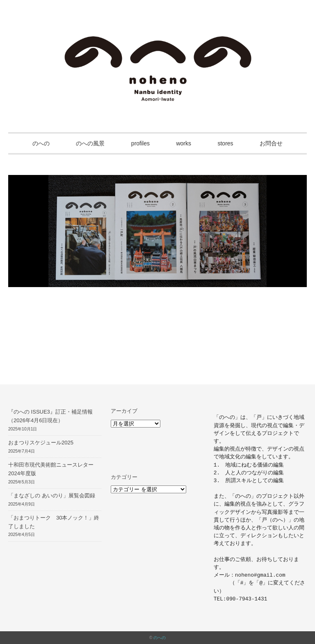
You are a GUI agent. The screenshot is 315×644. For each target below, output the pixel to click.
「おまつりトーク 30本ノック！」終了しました (54, 522)
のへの (41, 143)
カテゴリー (124, 477)
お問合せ (271, 143)
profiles (140, 143)
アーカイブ (124, 411)
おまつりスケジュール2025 (41, 443)
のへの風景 (90, 143)
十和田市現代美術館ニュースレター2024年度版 (51, 469)
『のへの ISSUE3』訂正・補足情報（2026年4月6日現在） (50, 416)
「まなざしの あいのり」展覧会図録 (52, 496)
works (184, 143)
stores (225, 143)
